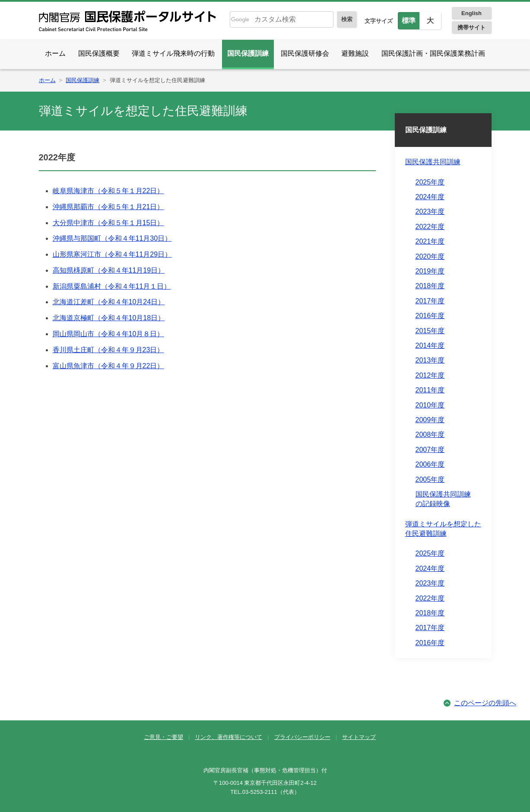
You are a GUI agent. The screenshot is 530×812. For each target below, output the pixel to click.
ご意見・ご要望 (163, 737)
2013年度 (430, 360)
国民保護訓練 (248, 53)
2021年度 (430, 241)
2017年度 (430, 301)
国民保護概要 (99, 53)
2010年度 (430, 405)
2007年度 (430, 450)
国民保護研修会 (305, 53)
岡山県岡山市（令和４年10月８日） (108, 334)
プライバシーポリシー (302, 737)
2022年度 (430, 227)
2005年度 (430, 479)
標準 (409, 21)
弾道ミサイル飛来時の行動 (173, 53)
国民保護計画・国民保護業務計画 (433, 53)
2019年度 (430, 271)
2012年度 (430, 375)
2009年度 (430, 420)
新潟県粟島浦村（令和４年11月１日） (112, 286)
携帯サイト (471, 27)
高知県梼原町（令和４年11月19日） (109, 270)
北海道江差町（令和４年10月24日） (109, 302)
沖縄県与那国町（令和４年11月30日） (112, 238)
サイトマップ (359, 737)
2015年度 (430, 331)
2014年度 (430, 345)
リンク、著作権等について (229, 737)
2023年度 (430, 212)
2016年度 (430, 316)
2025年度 (430, 182)
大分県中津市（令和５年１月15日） (108, 223)
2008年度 (430, 435)
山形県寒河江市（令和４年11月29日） (112, 254)
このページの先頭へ (485, 703)
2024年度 (430, 197)
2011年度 (430, 390)
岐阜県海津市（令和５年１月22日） (108, 191)
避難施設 (355, 53)
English (471, 13)
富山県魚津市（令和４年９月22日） (108, 366)
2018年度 (430, 286)
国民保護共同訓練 (433, 162)
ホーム (55, 53)
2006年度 (430, 464)
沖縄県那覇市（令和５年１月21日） (108, 207)
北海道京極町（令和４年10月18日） (109, 318)
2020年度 (430, 256)
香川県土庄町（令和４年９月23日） (108, 350)
